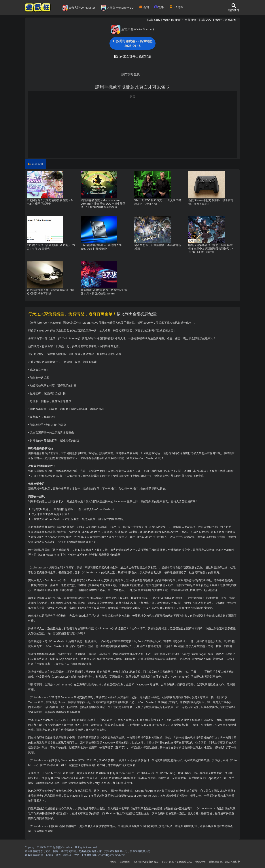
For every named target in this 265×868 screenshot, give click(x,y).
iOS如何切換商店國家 (146, 862)
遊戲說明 (200, 862)
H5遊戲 (176, 7)
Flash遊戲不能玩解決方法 (177, 862)
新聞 (144, 7)
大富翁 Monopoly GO (117, 8)
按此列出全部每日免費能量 (132, 56)
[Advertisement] (132, 124)
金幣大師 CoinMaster (79, 8)
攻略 (159, 7)
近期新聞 (37, 164)
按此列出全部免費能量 (137, 314)
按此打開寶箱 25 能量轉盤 (132, 43)
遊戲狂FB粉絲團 (120, 862)
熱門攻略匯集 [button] (132, 74)
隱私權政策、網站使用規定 (225, 862)
